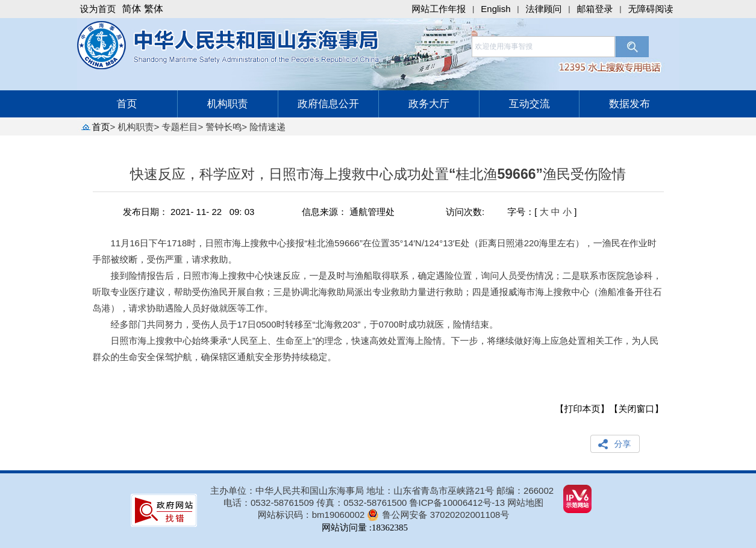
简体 (132, 9)
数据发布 (629, 104)
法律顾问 (544, 9)
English (495, 9)
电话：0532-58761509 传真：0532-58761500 (317, 503)
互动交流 (530, 104)
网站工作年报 (439, 9)
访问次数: (465, 212)
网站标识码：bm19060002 (311, 515)
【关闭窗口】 (637, 409)
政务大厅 (429, 104)
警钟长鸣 (223, 127)
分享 (623, 444)
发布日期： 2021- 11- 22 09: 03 (189, 212)
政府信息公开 (328, 104)
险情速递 (267, 127)
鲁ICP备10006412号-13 (457, 503)
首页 (127, 104)
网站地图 (525, 503)
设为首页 (98, 9)
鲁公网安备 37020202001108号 (445, 515)
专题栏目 (180, 127)
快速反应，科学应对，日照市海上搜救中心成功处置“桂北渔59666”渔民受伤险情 (378, 179)
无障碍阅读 (651, 9)
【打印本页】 (583, 409)
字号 (516, 212)
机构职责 (228, 104)
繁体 (154, 9)
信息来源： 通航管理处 (348, 212)
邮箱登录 (595, 9)
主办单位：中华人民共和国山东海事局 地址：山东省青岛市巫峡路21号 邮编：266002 (382, 490)
